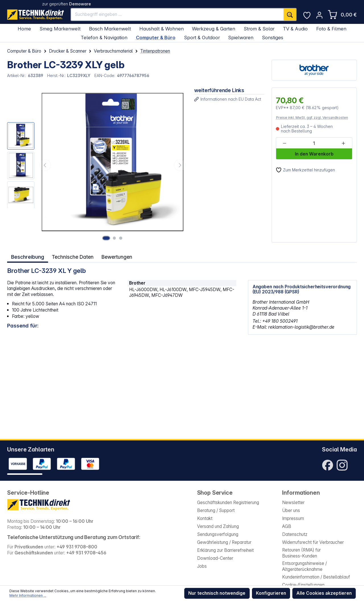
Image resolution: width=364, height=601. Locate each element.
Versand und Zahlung (218, 526)
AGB (287, 526)
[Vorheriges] (45, 165)
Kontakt (205, 518)
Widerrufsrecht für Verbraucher (313, 542)
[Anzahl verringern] (285, 144)
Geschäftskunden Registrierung (228, 502)
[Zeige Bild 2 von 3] (115, 238)
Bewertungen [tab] (118, 256)
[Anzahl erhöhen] (343, 144)
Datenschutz (295, 534)
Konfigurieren (271, 593)
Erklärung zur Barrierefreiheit (225, 550)
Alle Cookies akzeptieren (324, 593)
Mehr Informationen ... (28, 595)
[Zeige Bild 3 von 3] (121, 238)
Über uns (291, 510)
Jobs (202, 566)
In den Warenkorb (314, 154)
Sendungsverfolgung (218, 534)
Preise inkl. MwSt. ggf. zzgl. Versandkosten (312, 118)
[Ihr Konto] (319, 15)
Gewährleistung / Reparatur (224, 542)
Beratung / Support (216, 510)
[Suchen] (290, 14)
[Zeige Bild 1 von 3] (107, 238)
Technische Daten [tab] (73, 256)
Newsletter (293, 502)
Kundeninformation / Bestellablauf (316, 577)
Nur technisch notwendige (217, 593)
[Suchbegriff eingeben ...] (177, 14)
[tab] (27, 256)
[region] (97, 165)
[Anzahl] (314, 144)
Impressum (293, 518)
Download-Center (215, 558)
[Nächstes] (180, 165)
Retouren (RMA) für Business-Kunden (301, 553)
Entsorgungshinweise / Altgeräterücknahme (304, 566)
